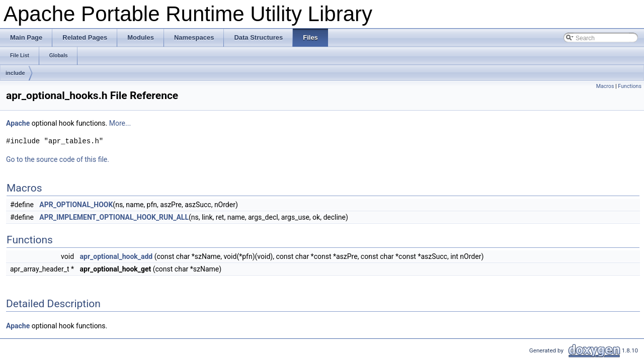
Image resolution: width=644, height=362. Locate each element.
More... (120, 123)
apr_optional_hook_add (116, 256)
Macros (605, 86)
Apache (18, 123)
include (15, 73)
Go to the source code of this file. (58, 159)
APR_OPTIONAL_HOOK (76, 205)
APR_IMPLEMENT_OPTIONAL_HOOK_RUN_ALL (114, 217)
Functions (630, 86)
